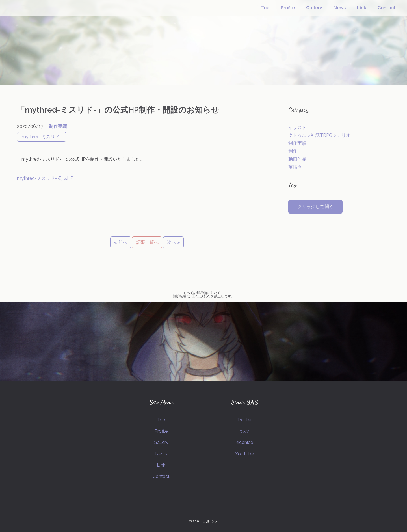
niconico (244, 442)
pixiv (244, 431)
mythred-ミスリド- (42, 137)
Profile (288, 8)
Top (265, 8)
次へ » (173, 242)
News (340, 8)
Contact (387, 8)
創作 (293, 151)
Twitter (244, 420)
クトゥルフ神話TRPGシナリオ (319, 135)
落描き (295, 167)
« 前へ (121, 242)
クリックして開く (315, 207)
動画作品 (297, 159)
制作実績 (58, 126)
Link (362, 8)
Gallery (314, 8)
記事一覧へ (147, 242)
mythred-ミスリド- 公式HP (45, 178)
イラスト (297, 127)
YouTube (244, 454)
